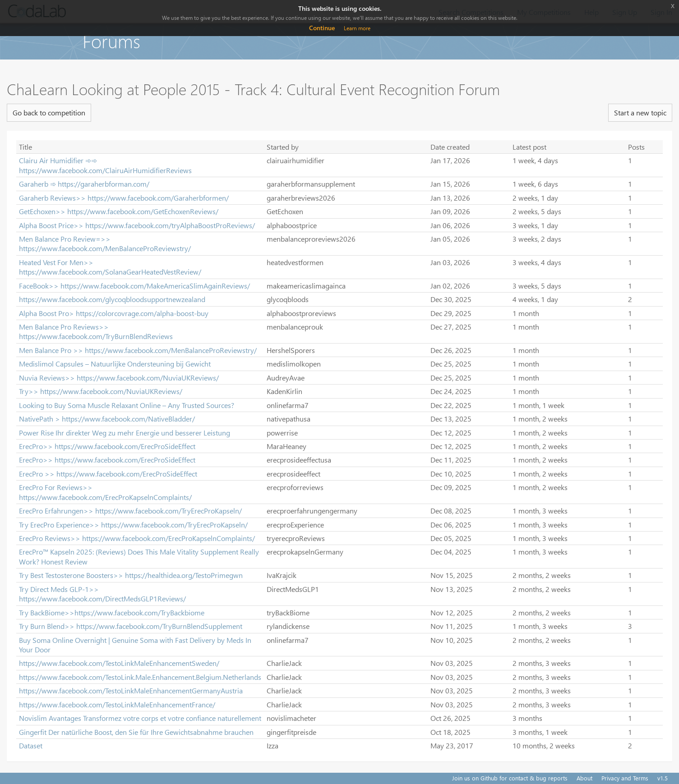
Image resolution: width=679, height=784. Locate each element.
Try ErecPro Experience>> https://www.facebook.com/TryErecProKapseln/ (133, 525)
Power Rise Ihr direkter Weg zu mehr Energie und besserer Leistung (125, 433)
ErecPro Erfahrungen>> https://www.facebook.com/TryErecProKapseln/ (130, 511)
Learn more (357, 28)
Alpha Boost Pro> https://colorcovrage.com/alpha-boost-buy (114, 313)
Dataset (31, 745)
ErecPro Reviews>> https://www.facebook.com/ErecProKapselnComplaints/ (137, 538)
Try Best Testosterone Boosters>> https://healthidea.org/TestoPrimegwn (131, 575)
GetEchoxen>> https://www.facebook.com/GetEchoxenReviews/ (119, 211)
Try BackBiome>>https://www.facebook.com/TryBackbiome (112, 612)
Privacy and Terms (625, 778)
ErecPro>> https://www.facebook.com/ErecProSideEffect (107, 446)
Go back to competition (49, 112)
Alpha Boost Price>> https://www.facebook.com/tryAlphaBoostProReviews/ (137, 225)
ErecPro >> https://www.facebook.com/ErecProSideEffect (108, 474)
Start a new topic (640, 112)
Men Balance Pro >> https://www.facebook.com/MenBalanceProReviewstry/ (138, 350)
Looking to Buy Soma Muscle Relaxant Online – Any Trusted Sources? (127, 405)
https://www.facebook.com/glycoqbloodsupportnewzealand (112, 299)
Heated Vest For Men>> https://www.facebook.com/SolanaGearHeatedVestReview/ (110, 267)
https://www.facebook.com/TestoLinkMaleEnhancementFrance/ (117, 704)
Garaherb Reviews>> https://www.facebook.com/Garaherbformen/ (124, 198)
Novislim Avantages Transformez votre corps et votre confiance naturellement (140, 718)
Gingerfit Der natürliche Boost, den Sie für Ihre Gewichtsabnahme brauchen (136, 732)
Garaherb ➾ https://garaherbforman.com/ (84, 184)
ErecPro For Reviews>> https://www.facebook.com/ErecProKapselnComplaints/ (105, 492)
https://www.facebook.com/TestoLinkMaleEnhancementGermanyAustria (131, 690)
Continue (322, 28)
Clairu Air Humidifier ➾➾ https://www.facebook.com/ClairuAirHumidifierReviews (105, 165)
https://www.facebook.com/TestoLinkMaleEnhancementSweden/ (119, 663)
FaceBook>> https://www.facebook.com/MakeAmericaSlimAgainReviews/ (134, 286)
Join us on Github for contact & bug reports (510, 778)
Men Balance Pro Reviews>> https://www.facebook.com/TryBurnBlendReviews (96, 331)
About (584, 778)
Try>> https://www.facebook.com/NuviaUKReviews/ (101, 391)
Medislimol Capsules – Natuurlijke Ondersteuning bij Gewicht (115, 364)
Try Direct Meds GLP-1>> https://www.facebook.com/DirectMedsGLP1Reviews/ (102, 594)
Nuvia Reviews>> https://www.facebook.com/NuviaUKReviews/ (119, 378)
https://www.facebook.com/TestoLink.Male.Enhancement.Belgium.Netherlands (140, 677)
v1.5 (663, 778)
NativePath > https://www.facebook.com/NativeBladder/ (107, 419)
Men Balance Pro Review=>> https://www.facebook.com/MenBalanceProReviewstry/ (105, 243)
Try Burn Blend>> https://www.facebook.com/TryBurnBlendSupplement (131, 626)
